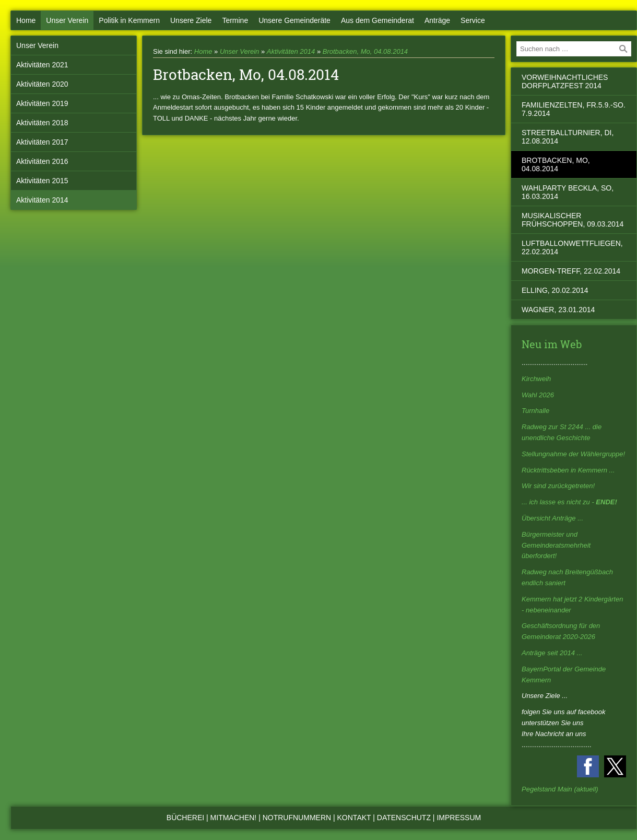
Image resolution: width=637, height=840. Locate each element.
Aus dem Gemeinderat (378, 20)
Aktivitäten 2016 (42, 161)
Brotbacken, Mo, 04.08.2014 (365, 51)
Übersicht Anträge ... (552, 518)
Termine (235, 20)
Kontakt (354, 818)
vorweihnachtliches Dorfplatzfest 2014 (565, 81)
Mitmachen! (234, 818)
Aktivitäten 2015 (42, 181)
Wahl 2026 (538, 395)
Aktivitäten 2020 (42, 84)
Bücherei (185, 818)
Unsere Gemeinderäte (294, 20)
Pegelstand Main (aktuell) (560, 789)
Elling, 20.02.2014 (555, 290)
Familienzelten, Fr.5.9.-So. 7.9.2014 (574, 109)
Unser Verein (67, 20)
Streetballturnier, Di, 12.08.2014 (568, 137)
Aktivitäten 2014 (42, 200)
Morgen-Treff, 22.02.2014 (571, 271)
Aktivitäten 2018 (42, 123)
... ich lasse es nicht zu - (569, 502)
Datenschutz (404, 818)
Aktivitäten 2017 (42, 142)
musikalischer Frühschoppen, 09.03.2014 (573, 220)
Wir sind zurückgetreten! (558, 486)
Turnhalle (535, 411)
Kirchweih (536, 379)
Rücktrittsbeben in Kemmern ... (568, 470)
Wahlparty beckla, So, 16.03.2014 (568, 192)
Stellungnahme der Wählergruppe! (573, 454)
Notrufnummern (297, 818)
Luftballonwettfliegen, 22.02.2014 (572, 247)
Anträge (437, 20)
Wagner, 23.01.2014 (558, 310)
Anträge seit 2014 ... (552, 653)
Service (473, 20)
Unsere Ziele (191, 20)
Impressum (459, 818)
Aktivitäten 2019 (42, 103)
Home (26, 20)
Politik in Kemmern (129, 20)
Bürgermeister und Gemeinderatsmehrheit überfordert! (556, 545)
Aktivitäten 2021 (42, 65)
